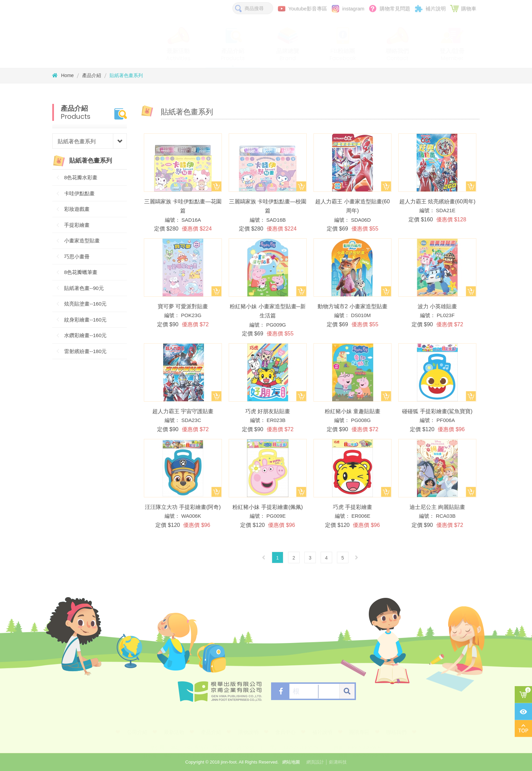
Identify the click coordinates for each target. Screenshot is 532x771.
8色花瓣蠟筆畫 (81, 272)
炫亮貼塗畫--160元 (85, 304)
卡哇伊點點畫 (79, 193)
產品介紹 (92, 75)
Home (63, 75)
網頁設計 (315, 762)
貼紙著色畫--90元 (84, 288)
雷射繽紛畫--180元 (85, 351)
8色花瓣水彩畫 (81, 177)
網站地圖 (291, 762)
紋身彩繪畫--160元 (85, 320)
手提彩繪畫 (77, 225)
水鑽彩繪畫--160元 (85, 335)
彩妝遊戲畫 (77, 209)
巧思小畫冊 (77, 256)
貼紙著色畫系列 (126, 75)
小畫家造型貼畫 (82, 241)
